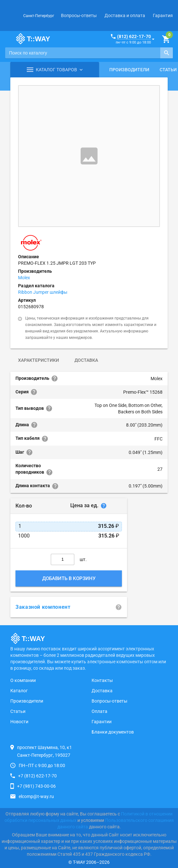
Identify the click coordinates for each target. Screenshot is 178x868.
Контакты (102, 680)
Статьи (18, 711)
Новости (19, 722)
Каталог (19, 691)
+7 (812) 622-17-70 (37, 776)
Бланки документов (113, 732)
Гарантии (102, 722)
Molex (24, 278)
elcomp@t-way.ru (36, 796)
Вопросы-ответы (79, 15)
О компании (23, 680)
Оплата (99, 711)
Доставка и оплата (125, 15)
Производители (129, 70)
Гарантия (163, 15)
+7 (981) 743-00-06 (36, 786)
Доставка (86, 360)
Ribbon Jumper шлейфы (43, 292)
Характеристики (39, 360)
